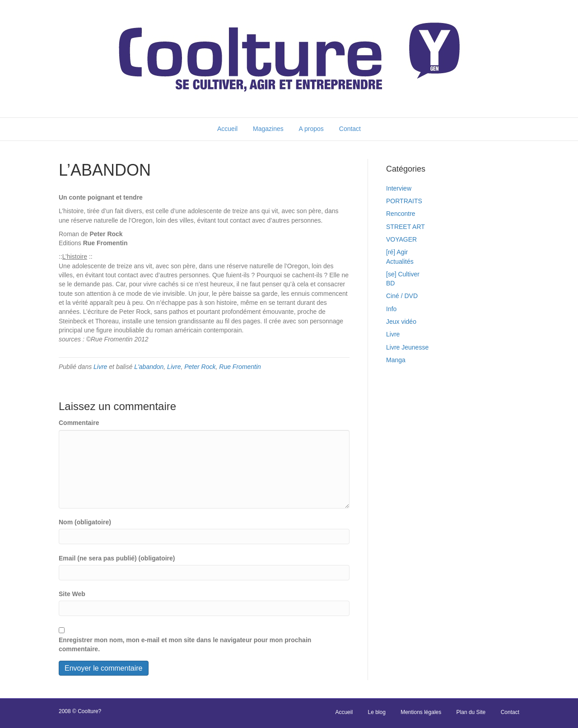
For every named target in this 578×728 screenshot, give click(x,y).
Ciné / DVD (402, 296)
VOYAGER (401, 239)
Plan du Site (471, 712)
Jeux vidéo (401, 322)
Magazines (268, 129)
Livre (100, 367)
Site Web (72, 594)
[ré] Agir (397, 252)
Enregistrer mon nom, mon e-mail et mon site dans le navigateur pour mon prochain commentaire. (185, 644)
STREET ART (406, 227)
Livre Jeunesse (407, 347)
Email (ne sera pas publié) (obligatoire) (117, 558)
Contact (350, 129)
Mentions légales (421, 712)
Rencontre (401, 214)
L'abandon (149, 367)
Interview (399, 188)
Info (391, 309)
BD (390, 283)
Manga (396, 360)
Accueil (227, 129)
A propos (311, 129)
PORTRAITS (404, 201)
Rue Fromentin (240, 367)
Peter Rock (200, 367)
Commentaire (79, 423)
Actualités (400, 261)
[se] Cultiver (403, 274)
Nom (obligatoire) (85, 522)
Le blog (376, 712)
